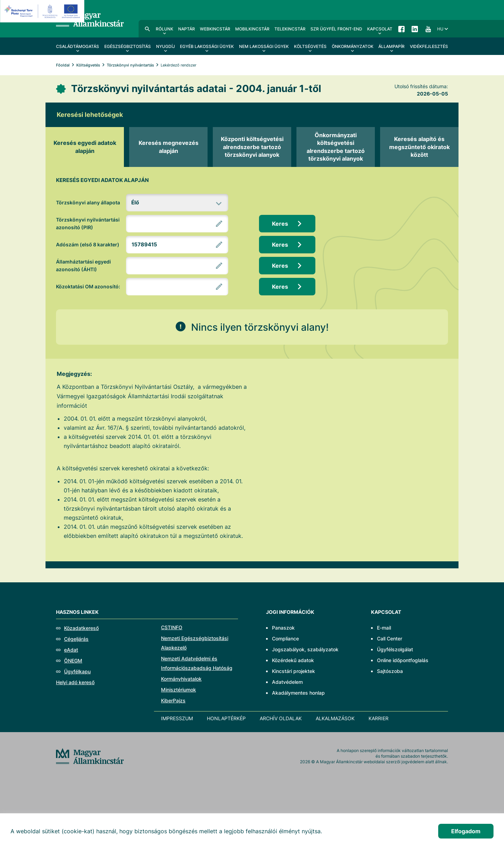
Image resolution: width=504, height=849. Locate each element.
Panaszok (283, 628)
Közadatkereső (81, 628)
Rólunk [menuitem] (164, 29)
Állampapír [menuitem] (391, 46)
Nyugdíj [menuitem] (166, 46)
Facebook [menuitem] (401, 29)
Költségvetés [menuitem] (310, 46)
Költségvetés (88, 65)
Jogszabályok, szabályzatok (305, 649)
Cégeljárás (76, 639)
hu (440, 29)
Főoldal (63, 65)
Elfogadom (466, 831)
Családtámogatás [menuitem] (78, 46)
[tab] (85, 147)
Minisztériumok (178, 690)
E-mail (384, 628)
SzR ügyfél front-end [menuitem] (336, 29)
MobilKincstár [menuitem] (252, 29)
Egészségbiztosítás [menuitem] (128, 46)
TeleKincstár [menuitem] (290, 29)
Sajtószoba (390, 671)
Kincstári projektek (293, 671)
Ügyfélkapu (77, 671)
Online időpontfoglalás (403, 660)
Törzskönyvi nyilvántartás (130, 65)
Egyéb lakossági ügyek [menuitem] (207, 46)
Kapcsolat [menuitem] (380, 29)
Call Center (390, 638)
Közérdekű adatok (293, 660)
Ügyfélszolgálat (395, 649)
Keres (280, 224)
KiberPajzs (173, 700)
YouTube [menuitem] (428, 29)
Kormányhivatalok (181, 679)
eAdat (71, 650)
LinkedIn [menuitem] (415, 29)
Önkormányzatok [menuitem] (353, 46)
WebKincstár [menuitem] (215, 29)
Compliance (285, 638)
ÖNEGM (73, 661)
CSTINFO (172, 627)
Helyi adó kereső (75, 682)
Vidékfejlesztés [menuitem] (429, 46)
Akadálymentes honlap (298, 693)
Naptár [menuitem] (187, 29)
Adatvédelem (287, 682)
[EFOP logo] (43, 11)
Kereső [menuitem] (147, 29)
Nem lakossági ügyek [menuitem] (264, 46)
